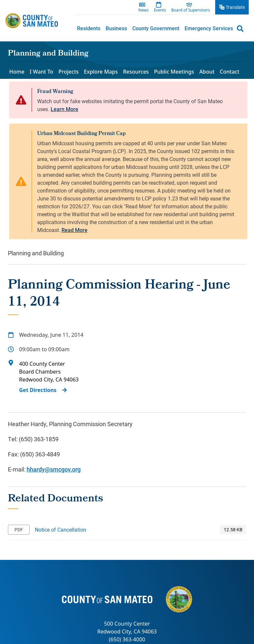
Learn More (64, 109)
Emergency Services (209, 28)
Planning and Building (48, 54)
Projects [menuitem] (69, 72)
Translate (235, 7)
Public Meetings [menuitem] (174, 72)
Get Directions (38, 390)
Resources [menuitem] (136, 72)
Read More (75, 230)
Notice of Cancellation (61, 529)
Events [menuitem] (160, 10)
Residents (89, 28)
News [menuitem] (144, 10)
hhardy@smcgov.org (54, 469)
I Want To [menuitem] (41, 72)
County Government (156, 28)
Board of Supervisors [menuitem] (190, 10)
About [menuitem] (207, 72)
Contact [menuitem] (229, 72)
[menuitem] (89, 28)
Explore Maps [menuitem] (101, 72)
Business (116, 28)
